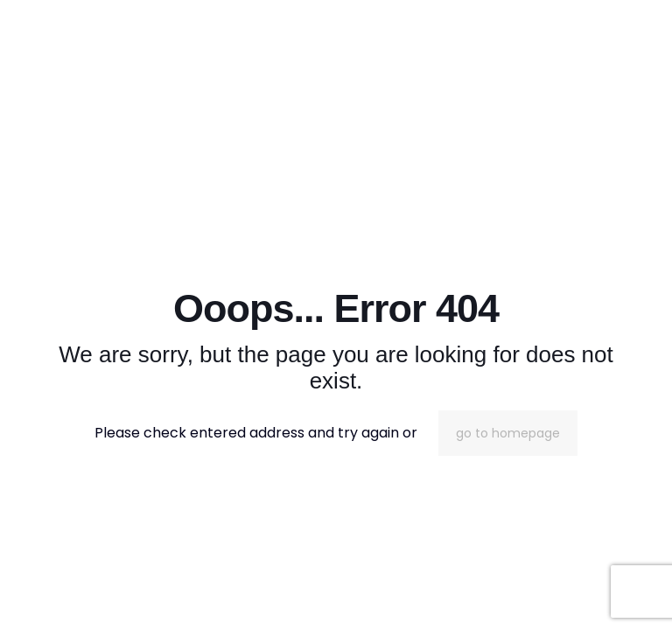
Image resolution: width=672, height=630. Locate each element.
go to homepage (508, 433)
